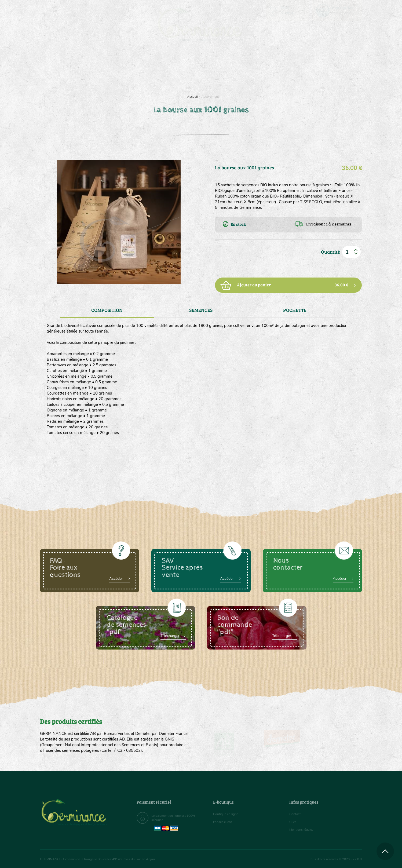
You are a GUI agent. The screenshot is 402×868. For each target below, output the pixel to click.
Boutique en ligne (314, 70)
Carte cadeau (184, 70)
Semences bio (84, 70)
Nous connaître (133, 70)
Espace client (224, 822)
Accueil (192, 97)
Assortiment (241, 70)
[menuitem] (337, 10)
